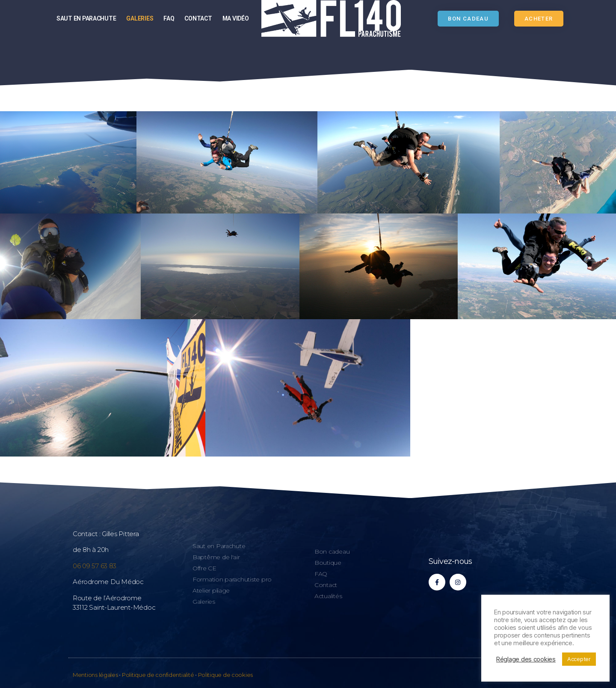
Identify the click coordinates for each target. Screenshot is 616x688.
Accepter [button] (579, 659)
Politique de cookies (226, 675)
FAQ (169, 18)
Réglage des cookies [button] (526, 659)
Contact (198, 18)
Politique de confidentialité (158, 675)
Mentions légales (95, 675)
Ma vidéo (236, 18)
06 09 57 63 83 (95, 566)
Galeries (140, 18)
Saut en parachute (86, 18)
